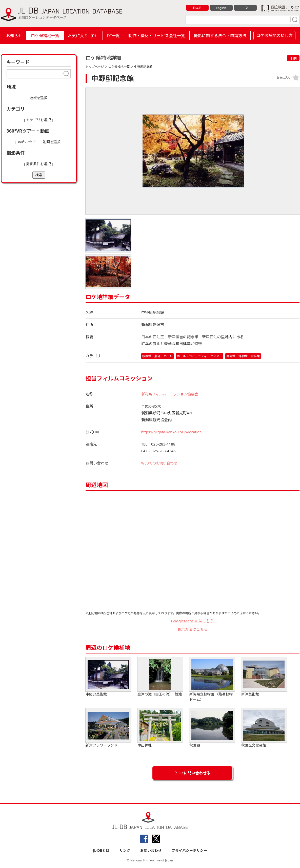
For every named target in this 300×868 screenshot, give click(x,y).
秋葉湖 (212, 728)
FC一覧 (113, 36)
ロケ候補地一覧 (45, 36)
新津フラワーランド (108, 728)
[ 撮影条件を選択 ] (39, 164)
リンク (125, 851)
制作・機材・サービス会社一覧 (157, 36)
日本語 (197, 8)
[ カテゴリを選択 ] (39, 120)
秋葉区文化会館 (264, 728)
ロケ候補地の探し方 (274, 35)
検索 (39, 175)
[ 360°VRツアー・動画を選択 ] (39, 142)
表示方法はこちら (192, 629)
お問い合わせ (151, 851)
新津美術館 (264, 677)
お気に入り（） (83, 36)
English (221, 8)
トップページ (95, 67)
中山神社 (160, 728)
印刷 (293, 58)
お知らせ (14, 36)
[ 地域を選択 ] (39, 98)
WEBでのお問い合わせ (161, 463)
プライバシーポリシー (189, 851)
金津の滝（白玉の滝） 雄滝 (160, 677)
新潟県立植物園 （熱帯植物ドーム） (212, 680)
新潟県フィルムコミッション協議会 (172, 394)
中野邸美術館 (108, 677)
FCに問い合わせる (195, 773)
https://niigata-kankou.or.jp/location (173, 432)
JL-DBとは (101, 851)
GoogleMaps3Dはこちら (193, 621)
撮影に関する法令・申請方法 (220, 36)
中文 (245, 8)
